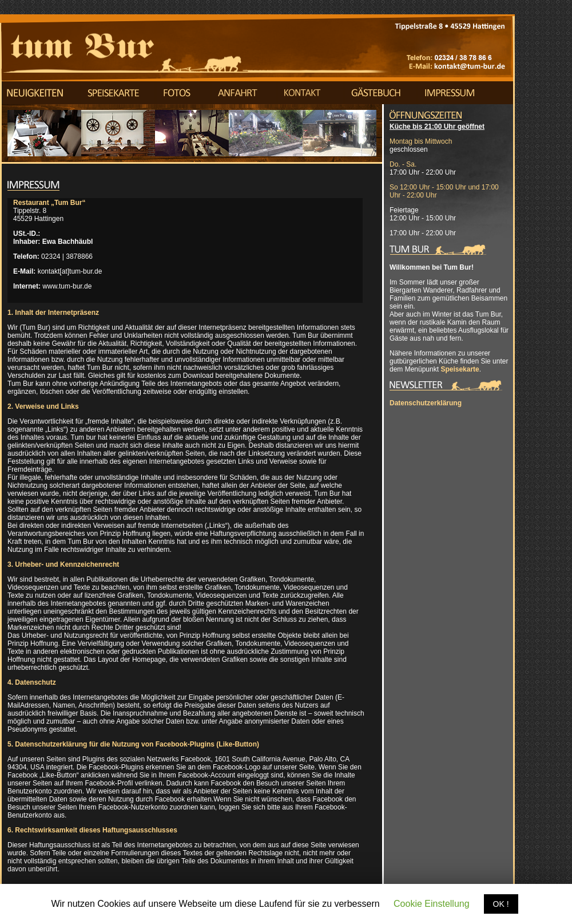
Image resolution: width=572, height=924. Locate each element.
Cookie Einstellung (432, 904)
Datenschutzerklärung (426, 403)
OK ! (501, 904)
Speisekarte (460, 369)
